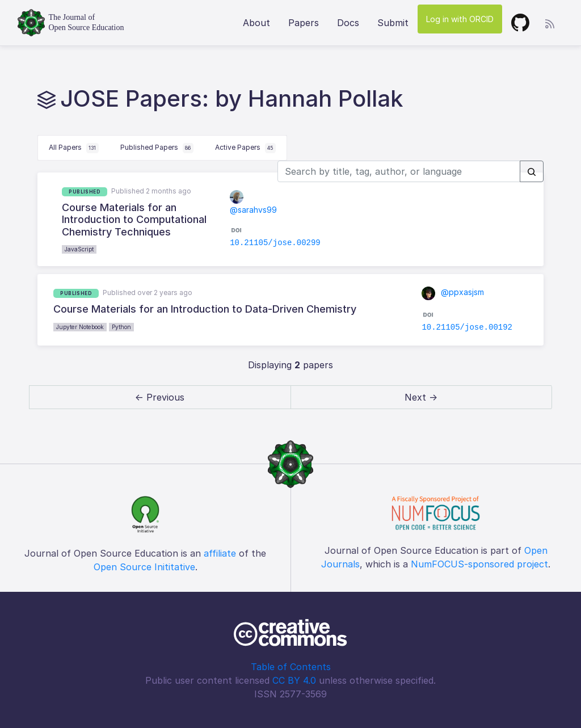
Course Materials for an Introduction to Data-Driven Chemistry (205, 309)
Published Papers (157, 148)
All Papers (74, 148)
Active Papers (245, 148)
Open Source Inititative (144, 567)
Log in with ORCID (460, 19)
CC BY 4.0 (294, 680)
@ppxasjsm (453, 292)
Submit (393, 23)
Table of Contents (291, 667)
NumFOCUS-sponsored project (479, 564)
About (256, 23)
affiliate (220, 553)
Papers (304, 23)
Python (121, 327)
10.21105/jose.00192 (467, 327)
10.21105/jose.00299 (275, 243)
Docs (348, 23)
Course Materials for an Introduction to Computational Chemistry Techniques (134, 220)
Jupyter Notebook (80, 327)
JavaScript (79, 249)
